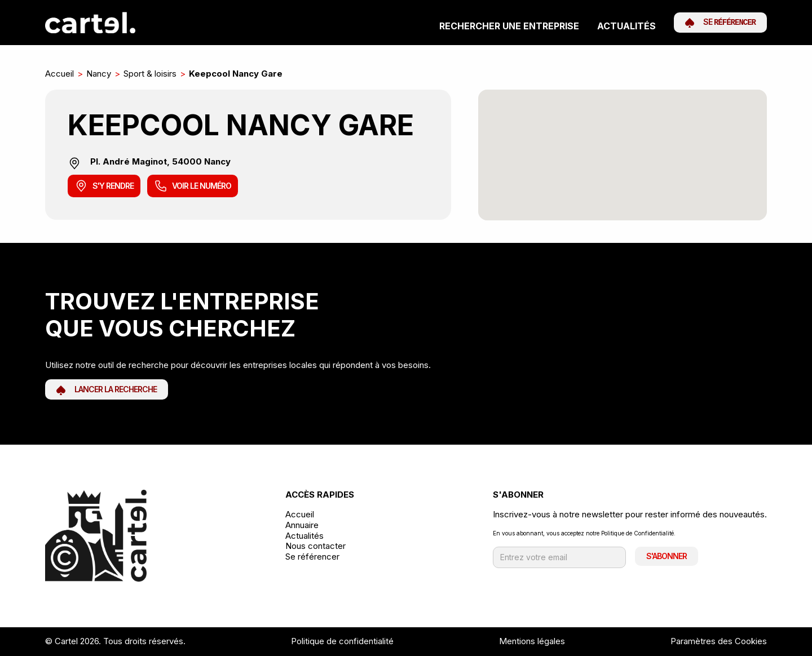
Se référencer (312, 557)
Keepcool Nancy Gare (236, 74)
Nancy (99, 74)
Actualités (626, 26)
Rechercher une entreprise (509, 26)
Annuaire (302, 525)
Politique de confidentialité (342, 641)
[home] (90, 23)
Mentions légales (532, 641)
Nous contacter (315, 546)
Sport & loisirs (150, 74)
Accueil (59, 74)
